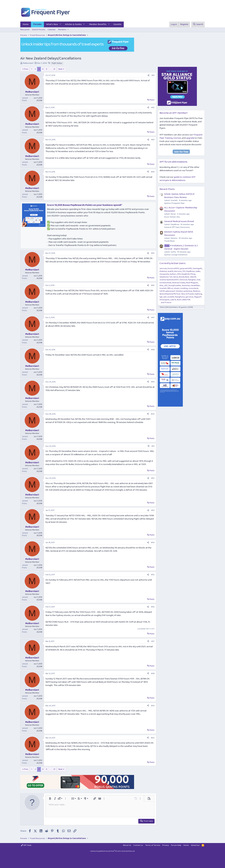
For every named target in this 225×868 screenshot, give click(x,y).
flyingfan (192, 280)
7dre (183, 294)
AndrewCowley (179, 283)
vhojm (177, 288)
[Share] (148, 75)
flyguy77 (198, 297)
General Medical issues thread (179, 221)
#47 (153, 318)
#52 (153, 478)
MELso (170, 288)
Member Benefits (98, 24)
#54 (153, 543)
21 (54, 69)
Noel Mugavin (192, 283)
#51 (153, 446)
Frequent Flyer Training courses (181, 136)
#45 (153, 253)
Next (60, 69)
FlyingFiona (180, 297)
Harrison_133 (180, 271)
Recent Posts (167, 189)
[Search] (198, 24)
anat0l (170, 271)
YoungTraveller (175, 286)
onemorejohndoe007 (169, 280)
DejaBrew (190, 271)
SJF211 (162, 291)
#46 (153, 285)
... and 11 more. (166, 303)
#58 (153, 674)
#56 (153, 607)
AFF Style (26, 845)
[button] (60, 24)
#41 (153, 75)
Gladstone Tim (166, 277)
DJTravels (190, 294)
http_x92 (164, 286)
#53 (153, 510)
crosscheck (193, 288)
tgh (161, 297)
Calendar (52, 30)
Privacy (166, 845)
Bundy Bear (184, 277)
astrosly (163, 268)
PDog (193, 274)
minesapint (164, 300)
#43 (153, 140)
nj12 (165, 297)
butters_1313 (175, 274)
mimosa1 (183, 280)
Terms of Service (153, 845)
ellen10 (193, 277)
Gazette (117, 24)
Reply (152, 100)
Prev (26, 69)
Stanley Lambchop (184, 291)
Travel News (169, 241)
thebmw (163, 271)
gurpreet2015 (186, 268)
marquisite (164, 274)
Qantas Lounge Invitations (176, 255)
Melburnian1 (28, 63)
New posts (25, 30)
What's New (52, 24)
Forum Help (176, 845)
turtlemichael (165, 283)
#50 (153, 414)
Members (62, 30)
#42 (153, 108)
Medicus (197, 291)
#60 (153, 738)
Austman (186, 286)
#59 (153, 706)
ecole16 (171, 297)
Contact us (138, 845)
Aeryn (176, 277)
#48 (153, 350)
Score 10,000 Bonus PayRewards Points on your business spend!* (85, 205)
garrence (189, 297)
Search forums (39, 30)
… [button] (50, 69)
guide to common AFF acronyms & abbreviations (177, 179)
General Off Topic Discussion (177, 227)
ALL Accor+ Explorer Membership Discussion (181, 209)
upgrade (190, 138)
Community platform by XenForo (112, 851)
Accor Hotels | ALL (172, 217)
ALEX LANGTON (184, 300)
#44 (153, 172)
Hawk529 (185, 274)
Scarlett (163, 288)
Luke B (173, 300)
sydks (198, 271)
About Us (127, 845)
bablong (198, 294)
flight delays (57, 63)
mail (198, 280)
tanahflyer (195, 286)
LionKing (184, 288)
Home (26, 24)
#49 (153, 382)
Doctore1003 (173, 268)
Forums (37, 24)
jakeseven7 (170, 291)
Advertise (195, 845)
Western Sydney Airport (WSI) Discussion (179, 234)
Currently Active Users (172, 263)
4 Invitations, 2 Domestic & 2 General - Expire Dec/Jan (181, 247)
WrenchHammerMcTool (170, 294)
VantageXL (197, 268)
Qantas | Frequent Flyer (174, 203)
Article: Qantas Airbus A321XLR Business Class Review (179, 196)
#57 (153, 641)
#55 (153, 575)
